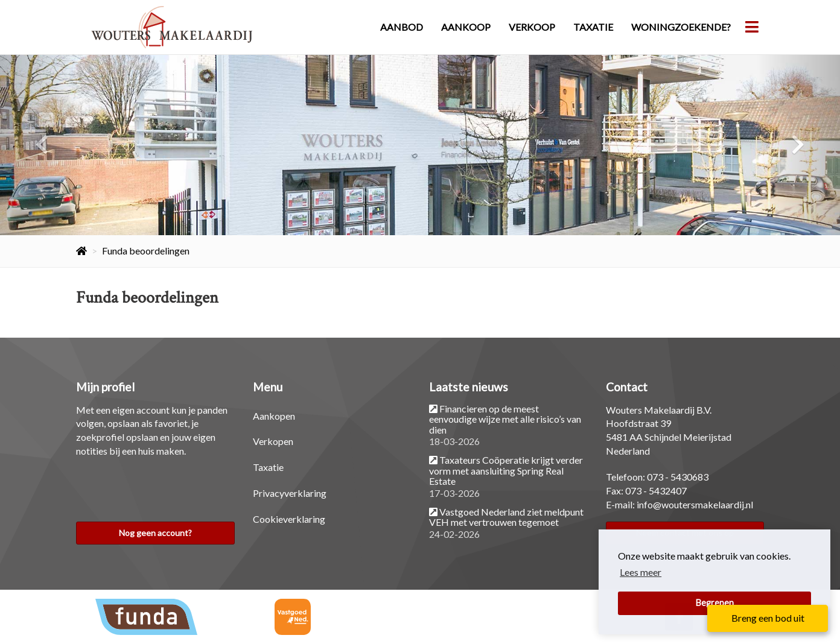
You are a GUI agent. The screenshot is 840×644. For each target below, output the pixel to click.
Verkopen (273, 441)
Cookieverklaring (289, 519)
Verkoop (532, 27)
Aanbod (402, 27)
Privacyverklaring (290, 493)
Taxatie (593, 27)
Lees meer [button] (641, 572)
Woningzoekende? (681, 27)
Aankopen (274, 416)
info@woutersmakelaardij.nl (695, 504)
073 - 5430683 (678, 477)
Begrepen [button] (715, 603)
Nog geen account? (155, 533)
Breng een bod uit (768, 618)
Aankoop (466, 27)
